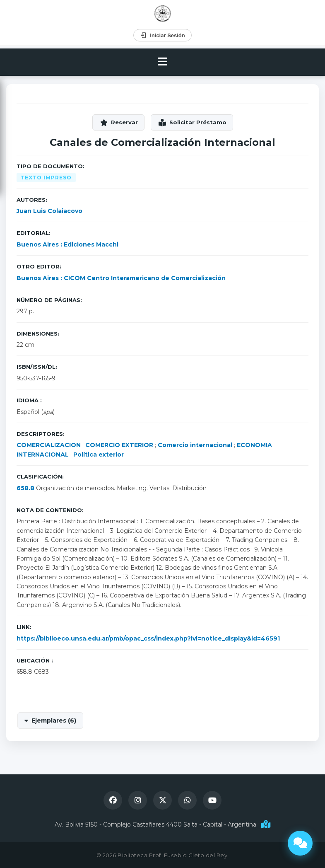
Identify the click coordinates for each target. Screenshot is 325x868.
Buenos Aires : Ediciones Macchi (67, 244)
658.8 (25, 488)
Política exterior (99, 455)
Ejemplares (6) (54, 721)
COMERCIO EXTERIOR (119, 445)
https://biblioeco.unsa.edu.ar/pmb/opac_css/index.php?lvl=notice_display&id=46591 (148, 638)
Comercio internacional (195, 445)
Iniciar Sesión (162, 35)
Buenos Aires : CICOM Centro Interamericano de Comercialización (121, 278)
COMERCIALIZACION (49, 445)
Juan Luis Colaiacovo (49, 211)
